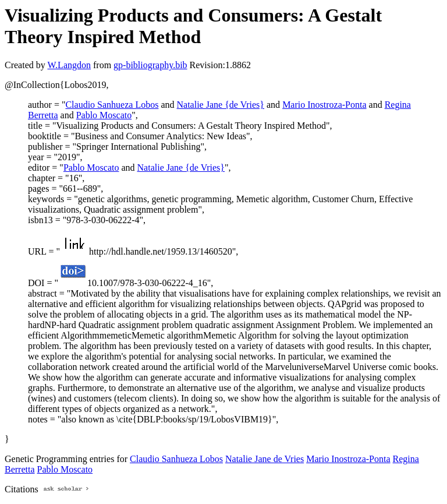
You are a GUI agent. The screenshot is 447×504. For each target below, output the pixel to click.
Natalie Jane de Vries (265, 459)
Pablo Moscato (104, 115)
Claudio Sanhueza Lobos (112, 105)
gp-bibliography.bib (150, 65)
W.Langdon (69, 65)
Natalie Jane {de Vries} (221, 105)
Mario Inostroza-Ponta (324, 105)
